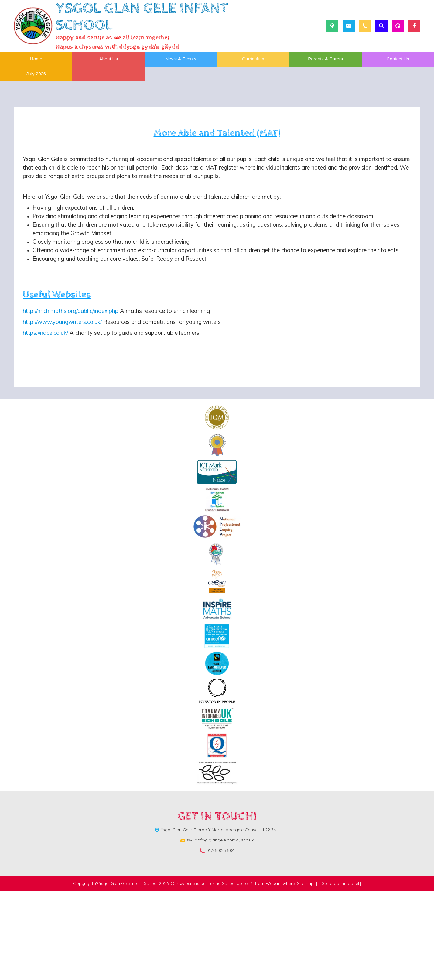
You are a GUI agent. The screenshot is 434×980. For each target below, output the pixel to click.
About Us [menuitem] (108, 59)
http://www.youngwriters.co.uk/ (62, 410)
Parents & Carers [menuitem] (325, 59)
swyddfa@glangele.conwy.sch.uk (220, 929)
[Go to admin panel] (340, 972)
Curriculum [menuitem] (253, 59)
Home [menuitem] (36, 59)
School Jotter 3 (237, 972)
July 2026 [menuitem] (36, 74)
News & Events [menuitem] (181, 59)
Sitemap (305, 972)
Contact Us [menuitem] (398, 59)
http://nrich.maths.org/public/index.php (71, 399)
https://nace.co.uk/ (45, 421)
